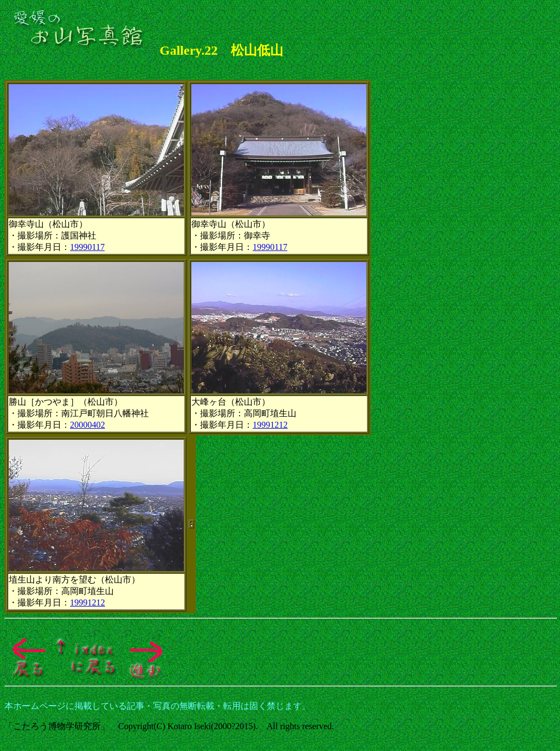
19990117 (87, 247)
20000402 (87, 425)
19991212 (270, 425)
